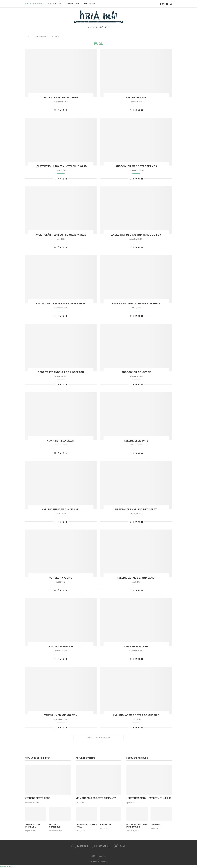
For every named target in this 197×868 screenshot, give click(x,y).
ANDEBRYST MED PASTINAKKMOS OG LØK (136, 235)
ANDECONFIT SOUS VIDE (136, 372)
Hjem (27, 37)
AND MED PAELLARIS (136, 646)
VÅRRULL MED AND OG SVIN (61, 715)
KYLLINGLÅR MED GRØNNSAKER (136, 578)
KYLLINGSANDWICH (61, 646)
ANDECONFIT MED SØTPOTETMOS (136, 166)
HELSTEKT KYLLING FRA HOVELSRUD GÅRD (61, 166)
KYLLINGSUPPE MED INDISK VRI (61, 509)
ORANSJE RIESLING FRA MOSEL (86, 826)
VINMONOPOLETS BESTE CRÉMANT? (96, 798)
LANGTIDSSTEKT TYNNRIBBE (33, 826)
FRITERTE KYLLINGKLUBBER (61, 98)
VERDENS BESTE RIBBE (38, 798)
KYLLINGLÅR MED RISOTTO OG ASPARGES (61, 235)
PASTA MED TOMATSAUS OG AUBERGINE (136, 303)
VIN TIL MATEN (55, 4)
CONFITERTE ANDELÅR (61, 441)
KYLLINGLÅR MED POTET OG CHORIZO (136, 715)
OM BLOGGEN (89, 4)
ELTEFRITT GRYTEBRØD (55, 826)
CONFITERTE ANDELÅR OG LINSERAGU (61, 372)
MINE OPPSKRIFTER (34, 4)
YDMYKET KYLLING (61, 578)
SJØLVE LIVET (73, 4)
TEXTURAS (155, 824)
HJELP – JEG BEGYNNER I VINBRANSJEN (137, 826)
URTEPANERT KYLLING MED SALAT (136, 509)
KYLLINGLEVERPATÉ (136, 441)
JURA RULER (105, 824)
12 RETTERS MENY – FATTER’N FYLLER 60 (149, 798)
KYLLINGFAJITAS (136, 98)
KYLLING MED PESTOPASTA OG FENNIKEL (61, 303)
